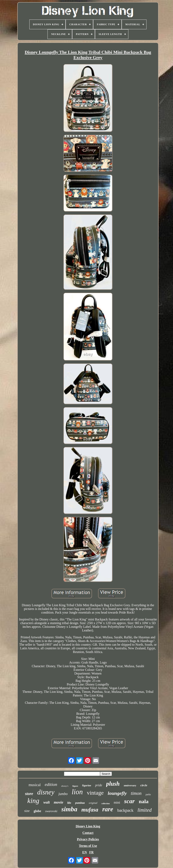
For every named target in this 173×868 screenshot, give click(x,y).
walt (47, 802)
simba (69, 809)
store (29, 794)
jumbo (63, 794)
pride (99, 785)
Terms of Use (88, 846)
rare (108, 809)
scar (129, 801)
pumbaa (80, 803)
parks (148, 794)
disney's (65, 786)
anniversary (130, 785)
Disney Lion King (88, 826)
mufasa (90, 810)
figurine (87, 785)
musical (35, 785)
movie (58, 802)
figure (75, 786)
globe (37, 811)
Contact (88, 833)
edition (51, 784)
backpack (125, 810)
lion (77, 792)
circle (144, 785)
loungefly (117, 793)
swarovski (51, 811)
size (27, 811)
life (69, 803)
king (33, 801)
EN (85, 852)
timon (136, 793)
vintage (95, 793)
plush (113, 784)
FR (91, 852)
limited (145, 810)
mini (117, 802)
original (93, 803)
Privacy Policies (88, 839)
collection (106, 803)
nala (144, 801)
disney (46, 792)
